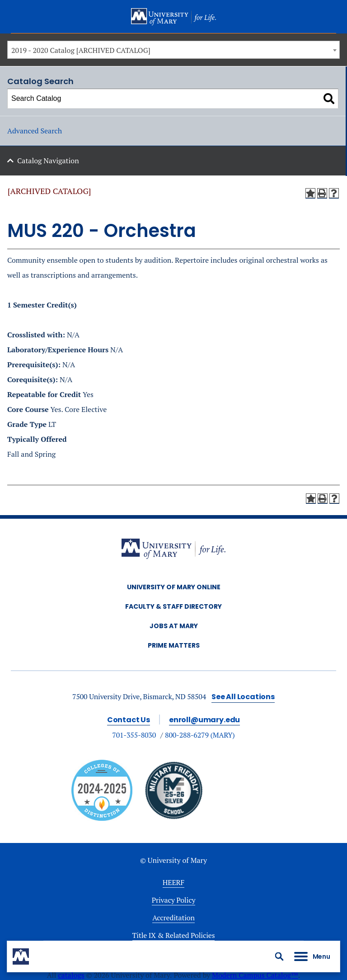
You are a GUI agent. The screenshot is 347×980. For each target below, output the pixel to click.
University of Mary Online (174, 587)
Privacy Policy (174, 900)
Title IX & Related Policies (174, 935)
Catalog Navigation (48, 161)
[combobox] (173, 50)
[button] (279, 956)
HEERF (173, 882)
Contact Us (129, 720)
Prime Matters (174, 645)
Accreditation (173, 918)
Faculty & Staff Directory (173, 606)
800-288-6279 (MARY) (200, 735)
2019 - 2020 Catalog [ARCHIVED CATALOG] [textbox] (81, 50)
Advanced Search (35, 131)
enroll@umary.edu (204, 720)
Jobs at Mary (174, 626)
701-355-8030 (134, 735)
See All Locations (243, 697)
